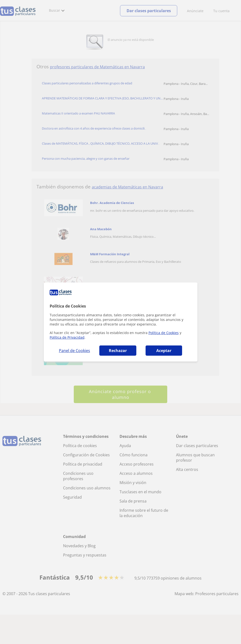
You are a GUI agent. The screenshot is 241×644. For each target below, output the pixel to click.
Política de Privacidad (67, 337)
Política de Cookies (164, 333)
